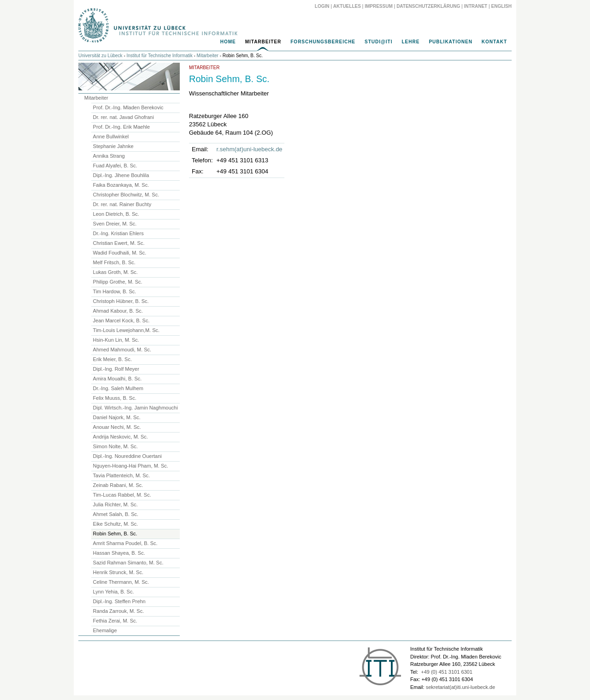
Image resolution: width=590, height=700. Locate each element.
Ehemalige (105, 630)
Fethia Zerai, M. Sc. (115, 621)
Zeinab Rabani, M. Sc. (118, 485)
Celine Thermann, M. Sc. (121, 582)
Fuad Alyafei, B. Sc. (115, 166)
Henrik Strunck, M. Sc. (118, 572)
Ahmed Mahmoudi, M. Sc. (122, 350)
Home (228, 42)
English (501, 6)
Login (322, 6)
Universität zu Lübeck (100, 56)
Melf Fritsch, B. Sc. (114, 262)
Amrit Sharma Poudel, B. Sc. (125, 543)
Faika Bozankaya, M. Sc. (121, 185)
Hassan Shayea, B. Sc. (119, 553)
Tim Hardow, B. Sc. (115, 291)
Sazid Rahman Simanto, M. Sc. (128, 563)
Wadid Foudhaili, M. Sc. (120, 253)
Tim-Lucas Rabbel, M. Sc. (122, 495)
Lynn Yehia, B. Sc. (114, 592)
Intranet (476, 6)
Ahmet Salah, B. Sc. (116, 514)
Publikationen (450, 42)
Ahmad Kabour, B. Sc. (118, 311)
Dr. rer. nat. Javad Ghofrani (124, 117)
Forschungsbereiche (323, 42)
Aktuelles (347, 6)
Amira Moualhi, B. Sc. (118, 379)
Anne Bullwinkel (111, 136)
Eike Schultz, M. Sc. (116, 524)
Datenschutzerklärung (428, 6)
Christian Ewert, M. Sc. (119, 243)
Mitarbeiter (263, 42)
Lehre (410, 42)
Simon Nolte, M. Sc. (115, 446)
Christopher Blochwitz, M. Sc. (126, 195)
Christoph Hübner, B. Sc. (121, 301)
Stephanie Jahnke (113, 146)
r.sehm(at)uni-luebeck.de (250, 149)
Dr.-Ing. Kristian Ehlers (118, 233)
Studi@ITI (378, 42)
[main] (295, 123)
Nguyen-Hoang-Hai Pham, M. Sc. (131, 466)
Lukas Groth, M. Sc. (115, 272)
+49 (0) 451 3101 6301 (447, 672)
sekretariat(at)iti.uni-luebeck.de (460, 687)
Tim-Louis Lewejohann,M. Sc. (127, 330)
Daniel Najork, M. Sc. (117, 417)
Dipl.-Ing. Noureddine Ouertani (127, 456)
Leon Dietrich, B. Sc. (116, 214)
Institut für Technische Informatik (160, 56)
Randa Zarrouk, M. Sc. (119, 611)
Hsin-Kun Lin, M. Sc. (116, 340)
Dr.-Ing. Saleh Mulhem (118, 388)
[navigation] (295, 44)
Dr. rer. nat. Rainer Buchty (122, 204)
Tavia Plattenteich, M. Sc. (122, 475)
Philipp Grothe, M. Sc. (118, 282)
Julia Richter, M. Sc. (115, 504)
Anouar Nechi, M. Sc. (117, 427)
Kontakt (494, 42)
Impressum (379, 6)
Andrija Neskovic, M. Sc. (121, 437)
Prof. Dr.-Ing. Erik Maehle (122, 127)
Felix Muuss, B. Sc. (115, 398)
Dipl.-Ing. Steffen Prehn (119, 601)
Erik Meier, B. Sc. (112, 359)
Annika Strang (109, 156)
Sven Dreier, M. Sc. (115, 224)
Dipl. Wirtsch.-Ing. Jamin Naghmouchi (136, 408)
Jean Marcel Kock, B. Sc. (121, 320)
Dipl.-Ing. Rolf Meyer (116, 369)
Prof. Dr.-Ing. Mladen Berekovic (128, 107)
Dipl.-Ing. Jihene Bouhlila (121, 175)
